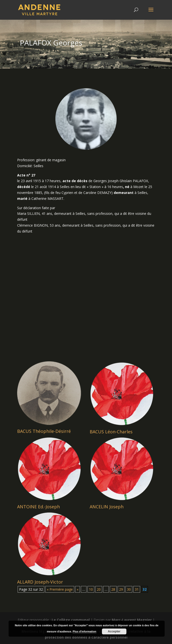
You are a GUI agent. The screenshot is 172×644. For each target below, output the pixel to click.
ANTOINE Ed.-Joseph (38, 507)
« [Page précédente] (78, 589)
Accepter (114, 631)
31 (137, 589)
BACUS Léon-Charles (111, 432)
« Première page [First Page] (60, 589)
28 (113, 589)
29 (121, 589)
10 (91, 589)
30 (129, 589)
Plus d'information (85, 631)
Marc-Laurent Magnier (132, 620)
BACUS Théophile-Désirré (44, 431)
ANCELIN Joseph (107, 507)
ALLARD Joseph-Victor (40, 582)
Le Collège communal (71, 620)
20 (99, 589)
